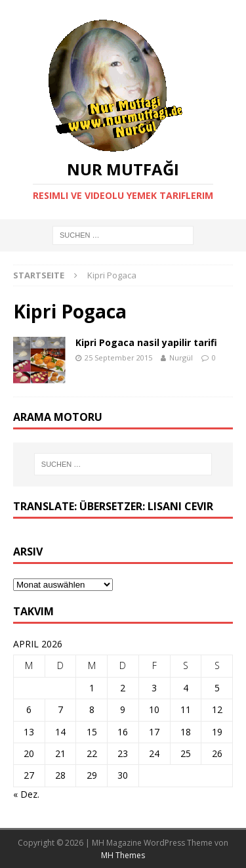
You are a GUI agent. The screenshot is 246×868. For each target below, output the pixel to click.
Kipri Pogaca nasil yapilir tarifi (146, 342)
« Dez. (26, 794)
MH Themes (123, 855)
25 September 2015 (118, 358)
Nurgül (181, 358)
